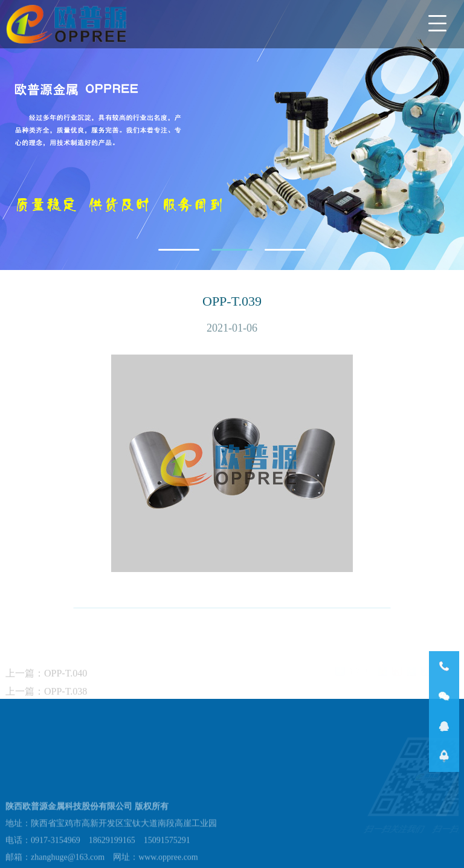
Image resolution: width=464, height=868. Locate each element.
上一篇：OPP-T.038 (46, 704)
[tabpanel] (232, 135)
